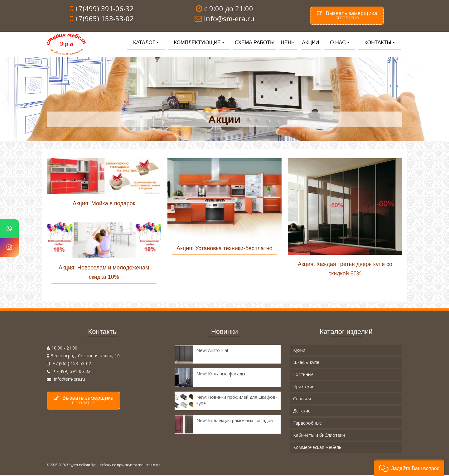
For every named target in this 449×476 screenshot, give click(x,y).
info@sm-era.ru (66, 380)
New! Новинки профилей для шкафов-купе (237, 401)
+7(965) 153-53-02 (104, 18)
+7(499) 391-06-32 (104, 8)
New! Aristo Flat (212, 351)
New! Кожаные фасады (221, 374)
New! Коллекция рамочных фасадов (235, 421)
